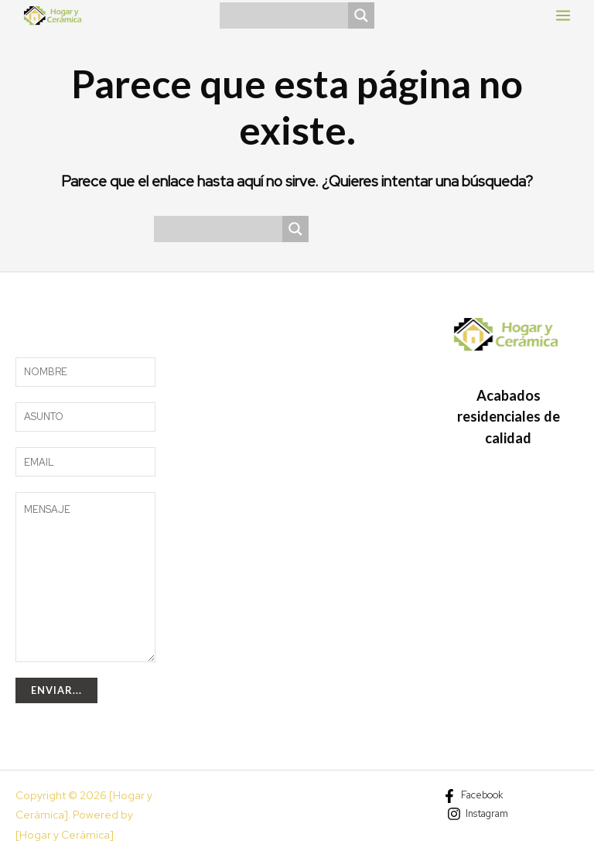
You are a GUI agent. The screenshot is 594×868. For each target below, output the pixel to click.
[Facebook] (473, 796)
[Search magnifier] (361, 15)
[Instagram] (478, 814)
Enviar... (56, 690)
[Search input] (288, 15)
